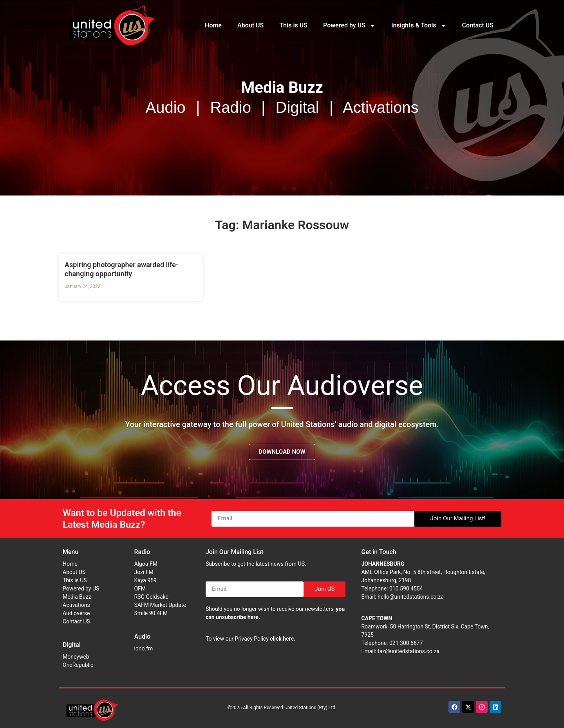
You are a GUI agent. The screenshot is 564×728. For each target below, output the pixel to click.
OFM (140, 589)
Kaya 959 (145, 580)
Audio (142, 637)
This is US (293, 25)
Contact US (478, 25)
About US (250, 25)
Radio (142, 552)
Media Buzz (77, 597)
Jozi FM (144, 572)
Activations (76, 605)
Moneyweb (76, 657)
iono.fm (143, 648)
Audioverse (76, 613)
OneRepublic (78, 665)
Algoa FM (146, 564)
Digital (72, 645)
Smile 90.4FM (151, 613)
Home (213, 25)
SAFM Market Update (160, 605)
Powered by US (349, 25)
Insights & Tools (419, 25)
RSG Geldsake (151, 597)
